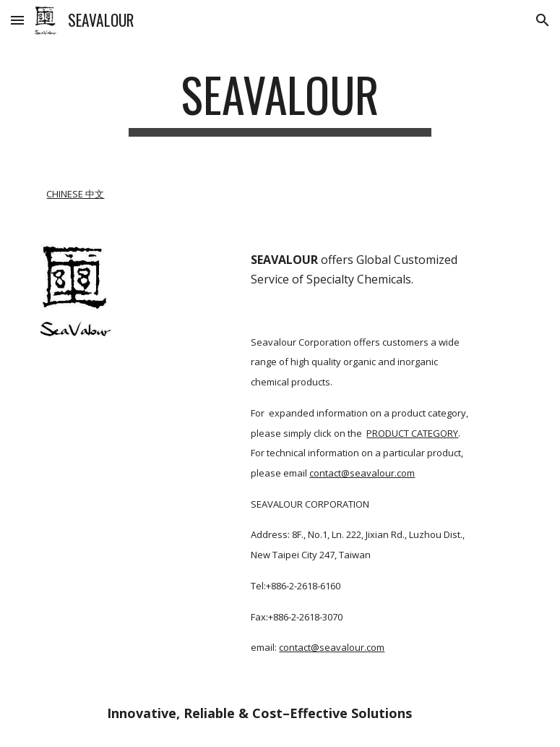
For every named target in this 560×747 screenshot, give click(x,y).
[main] (280, 102)
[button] (17, 20)
